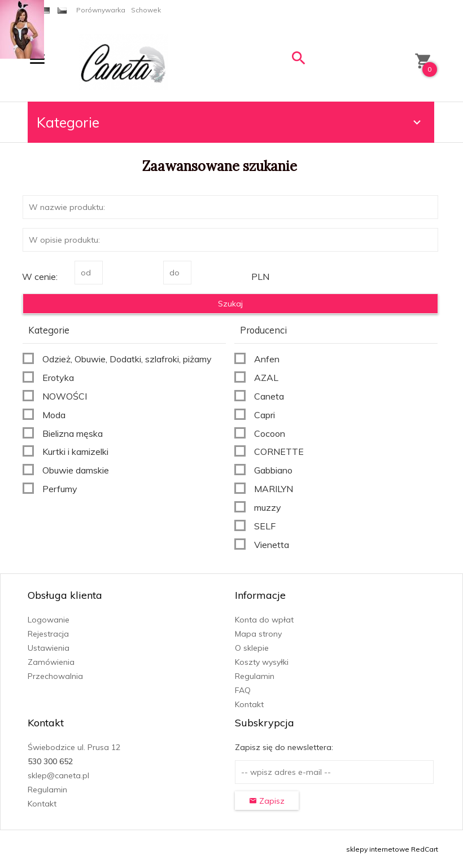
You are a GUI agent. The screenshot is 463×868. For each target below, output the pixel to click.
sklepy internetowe (378, 849)
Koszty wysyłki (262, 662)
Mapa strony (258, 634)
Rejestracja (48, 634)
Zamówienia (51, 662)
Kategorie (230, 122)
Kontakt (249, 704)
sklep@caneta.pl (58, 775)
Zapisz (267, 801)
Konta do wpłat (264, 620)
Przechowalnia (55, 676)
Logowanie (49, 620)
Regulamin (255, 676)
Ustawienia (49, 648)
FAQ (243, 690)
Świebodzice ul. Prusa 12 (74, 747)
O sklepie (252, 648)
